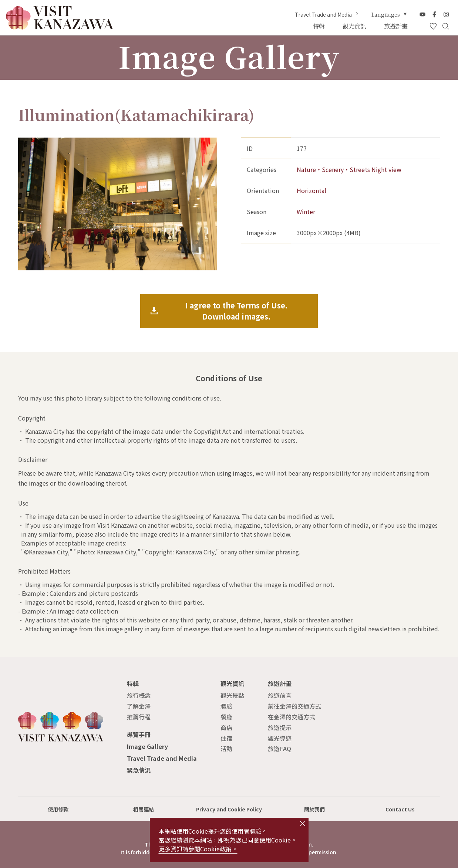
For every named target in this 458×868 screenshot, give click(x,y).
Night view (386, 169)
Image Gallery (147, 746)
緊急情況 (139, 770)
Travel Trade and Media (327, 14)
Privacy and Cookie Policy (229, 809)
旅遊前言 (280, 695)
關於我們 (314, 809)
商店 (226, 727)
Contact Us (400, 809)
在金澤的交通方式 (292, 717)
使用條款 (58, 809)
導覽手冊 (139, 734)
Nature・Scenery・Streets (333, 169)
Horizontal (311, 190)
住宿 (226, 738)
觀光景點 (232, 695)
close (303, 824)
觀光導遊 (280, 738)
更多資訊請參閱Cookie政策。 (198, 849)
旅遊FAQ (279, 749)
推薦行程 (139, 717)
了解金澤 (139, 706)
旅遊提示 (280, 727)
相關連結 (144, 809)
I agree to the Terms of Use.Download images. (236, 311)
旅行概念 (139, 695)
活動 (226, 749)
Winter (306, 212)
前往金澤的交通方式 (294, 706)
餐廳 (226, 717)
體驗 (226, 706)
